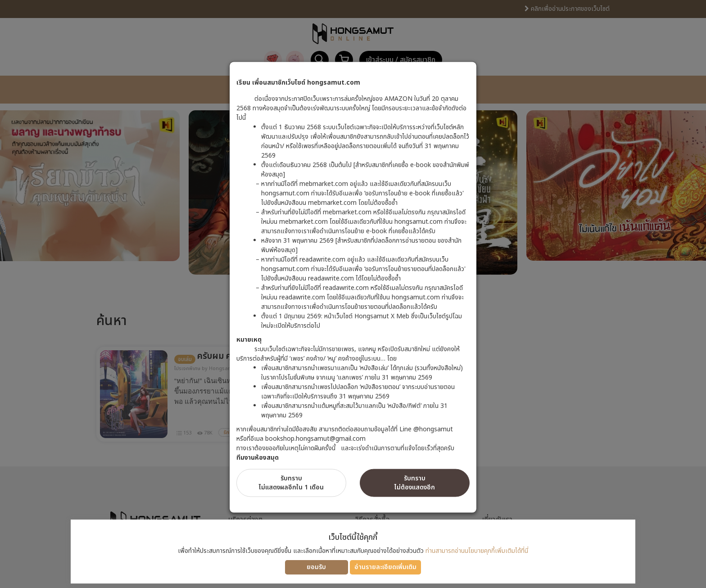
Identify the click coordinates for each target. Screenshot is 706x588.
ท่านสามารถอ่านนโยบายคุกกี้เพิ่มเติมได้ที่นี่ (477, 551)
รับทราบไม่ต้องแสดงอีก (415, 482)
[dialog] (353, 294)
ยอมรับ (316, 567)
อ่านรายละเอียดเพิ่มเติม (385, 567)
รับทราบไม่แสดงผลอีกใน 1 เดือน (291, 482)
